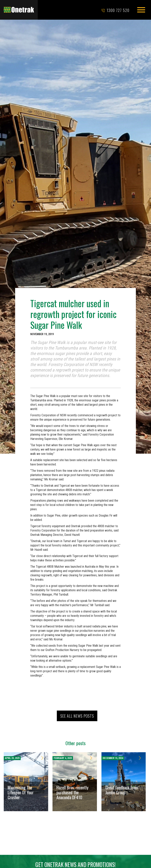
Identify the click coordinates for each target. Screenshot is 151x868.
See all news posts (77, 716)
